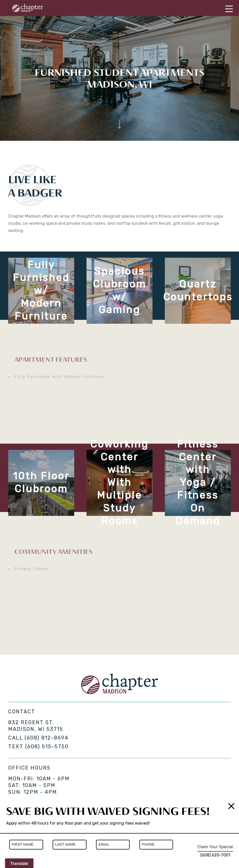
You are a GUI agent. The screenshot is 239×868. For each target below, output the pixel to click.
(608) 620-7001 (215, 855)
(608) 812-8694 (47, 738)
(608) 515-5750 (47, 746)
